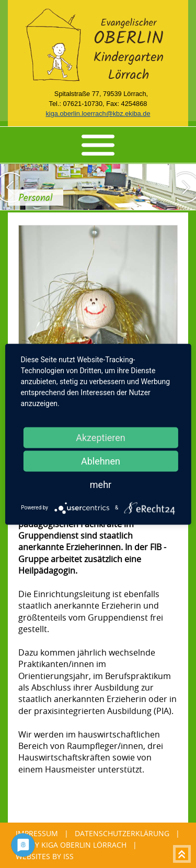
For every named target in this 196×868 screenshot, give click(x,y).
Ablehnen (101, 461)
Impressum (37, 833)
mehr (101, 484)
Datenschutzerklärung (122, 833)
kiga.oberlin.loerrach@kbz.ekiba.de (98, 114)
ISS (68, 856)
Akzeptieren (101, 437)
